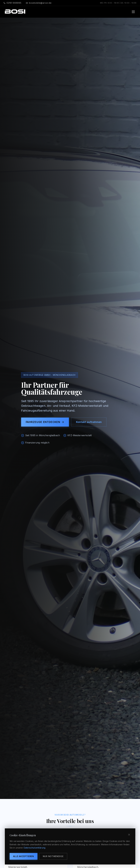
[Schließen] (129, 835)
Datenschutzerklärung (35, 848)
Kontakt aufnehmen (89, 422)
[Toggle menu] (133, 12)
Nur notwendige (53, 856)
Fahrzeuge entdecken (45, 422)
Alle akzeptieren (24, 856)
